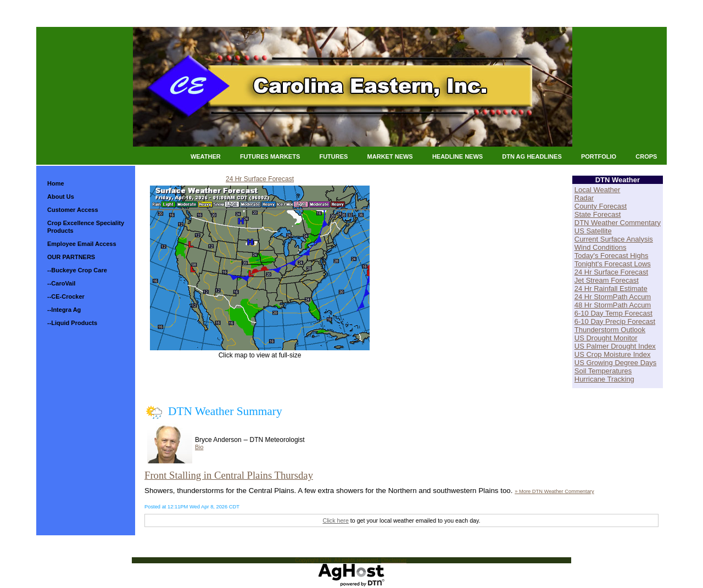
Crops (646, 156)
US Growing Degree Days (616, 363)
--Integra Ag (64, 310)
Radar (584, 198)
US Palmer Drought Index (615, 346)
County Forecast (601, 206)
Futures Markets (270, 156)
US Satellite (593, 231)
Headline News (457, 156)
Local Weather (598, 190)
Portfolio (599, 156)
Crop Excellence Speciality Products (86, 227)
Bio (199, 447)
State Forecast (598, 214)
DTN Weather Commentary (618, 223)
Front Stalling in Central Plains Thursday (229, 475)
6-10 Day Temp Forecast (613, 313)
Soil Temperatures (603, 371)
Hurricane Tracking (604, 379)
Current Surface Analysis (614, 239)
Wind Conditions (601, 247)
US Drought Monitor (606, 338)
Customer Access (73, 210)
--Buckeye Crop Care (77, 270)
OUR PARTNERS (71, 257)
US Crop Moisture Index (613, 354)
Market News (390, 156)
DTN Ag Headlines (532, 156)
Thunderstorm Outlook (610, 330)
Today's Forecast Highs (612, 256)
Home (56, 183)
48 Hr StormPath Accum (613, 305)
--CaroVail (61, 283)
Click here (335, 520)
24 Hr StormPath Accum (613, 297)
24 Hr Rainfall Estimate (611, 289)
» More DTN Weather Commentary (554, 491)
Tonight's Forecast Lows (613, 264)
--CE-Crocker (66, 296)
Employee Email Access (82, 244)
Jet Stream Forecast (607, 280)
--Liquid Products (72, 323)
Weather (206, 156)
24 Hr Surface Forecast (260, 179)
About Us (61, 197)
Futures (333, 156)
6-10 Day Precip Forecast (615, 321)
